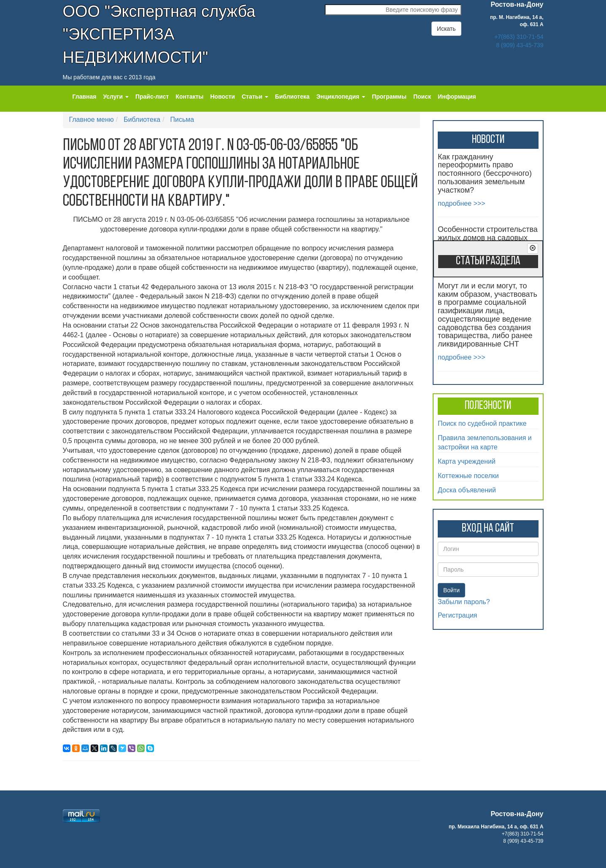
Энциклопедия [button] (341, 97)
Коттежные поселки (468, 476)
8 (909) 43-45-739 (520, 45)
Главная (85, 97)
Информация (457, 97)
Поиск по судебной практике (482, 423)
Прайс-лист (152, 97)
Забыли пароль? (464, 602)
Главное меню (92, 120)
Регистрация (458, 615)
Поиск (422, 97)
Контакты (189, 97)
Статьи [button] (255, 97)
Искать (446, 29)
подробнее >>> (462, 203)
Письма (182, 120)
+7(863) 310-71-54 (519, 37)
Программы (389, 97)
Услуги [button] (116, 97)
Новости (223, 97)
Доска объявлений (467, 490)
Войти (451, 590)
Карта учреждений (467, 461)
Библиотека (292, 97)
